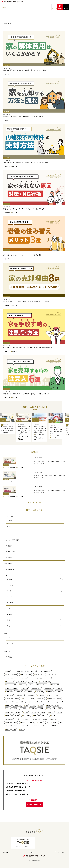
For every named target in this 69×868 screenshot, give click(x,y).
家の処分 (51, 712)
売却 (6, 575)
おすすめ (10, 643)
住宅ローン (8, 351)
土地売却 (24, 709)
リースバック (33, 681)
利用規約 (31, 852)
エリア (9, 638)
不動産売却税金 (49, 688)
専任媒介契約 (9, 719)
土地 (9, 608)
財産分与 (46, 726)
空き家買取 (26, 726)
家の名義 (60, 712)
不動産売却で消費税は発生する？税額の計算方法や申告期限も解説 (7, 428)
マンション (11, 585)
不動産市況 (9, 692)
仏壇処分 (32, 698)
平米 (18, 719)
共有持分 (8, 705)
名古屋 (49, 705)
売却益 (26, 712)
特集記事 (8, 651)
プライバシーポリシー (60, 852)
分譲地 (34, 705)
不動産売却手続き (36, 688)
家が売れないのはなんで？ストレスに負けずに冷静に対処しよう (26, 209)
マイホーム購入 (39, 674)
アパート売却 (17, 671)
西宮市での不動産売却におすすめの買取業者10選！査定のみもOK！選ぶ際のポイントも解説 (24, 430)
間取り (8, 729)
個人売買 (47, 702)
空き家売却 (8, 657)
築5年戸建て (36, 726)
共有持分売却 (18, 705)
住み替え (59, 698)
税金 (9, 626)
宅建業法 (10, 614)
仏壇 (24, 698)
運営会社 (6, 852)
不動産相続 (8, 563)
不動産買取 (20, 695)
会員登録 (60, 7)
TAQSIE (8, 671)
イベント (8, 534)
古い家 (41, 705)
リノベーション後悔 (11, 685)
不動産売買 (8, 558)
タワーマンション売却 (45, 671)
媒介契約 (34, 712)
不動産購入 (41, 695)
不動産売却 (6, 432)
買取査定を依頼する (34, 804)
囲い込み (57, 705)
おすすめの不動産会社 (10, 467)
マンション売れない (11, 678)
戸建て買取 (54, 719)
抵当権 (8, 722)
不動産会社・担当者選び (12, 688)
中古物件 (8, 698)
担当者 (9, 526)
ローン (9, 597)
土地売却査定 (9, 569)
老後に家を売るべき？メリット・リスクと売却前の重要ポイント (26, 255)
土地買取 (41, 709)
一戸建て (10, 603)
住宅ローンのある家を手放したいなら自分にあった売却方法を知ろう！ (28, 347)
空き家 (8, 726)
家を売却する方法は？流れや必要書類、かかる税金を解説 (23, 116)
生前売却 (41, 722)
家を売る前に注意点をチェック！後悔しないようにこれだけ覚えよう (27, 394)
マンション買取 (10, 681)
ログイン (55, 7)
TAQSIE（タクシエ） (12, 517)
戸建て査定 (44, 719)
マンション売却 (55, 436)
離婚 (15, 729)
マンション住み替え (52, 674)
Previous (2, 425)
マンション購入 (22, 681)
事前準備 (17, 698)
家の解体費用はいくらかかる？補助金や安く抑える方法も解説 (25, 70)
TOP (5, 24)
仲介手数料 (41, 698)
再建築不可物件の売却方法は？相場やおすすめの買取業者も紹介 (26, 163)
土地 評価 (15, 709)
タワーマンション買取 (11, 674)
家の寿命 (17, 716)
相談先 (54, 722)
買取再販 (54, 726)
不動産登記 (50, 692)
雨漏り (22, 729)
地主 (48, 709)
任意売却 (50, 698)
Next (67, 425)
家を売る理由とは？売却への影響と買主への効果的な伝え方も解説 (26, 301)
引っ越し (26, 719)
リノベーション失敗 (45, 681)
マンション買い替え (51, 678)
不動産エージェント (42, 685)
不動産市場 (59, 688)
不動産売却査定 (10, 552)
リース (9, 591)
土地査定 (32, 709)
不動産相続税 (9, 695)
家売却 (53, 716)
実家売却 (43, 712)
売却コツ (8, 712)
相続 (9, 620)
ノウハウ (10, 579)
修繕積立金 (38, 702)
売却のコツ (8, 166)
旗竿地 (15, 722)
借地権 (55, 702)
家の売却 (10, 24)
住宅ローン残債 (19, 702)
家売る (36, 716)
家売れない (44, 716)
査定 (6, 634)
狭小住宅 (32, 722)
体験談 (9, 521)
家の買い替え (27, 716)
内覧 (27, 705)
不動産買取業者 (30, 695)
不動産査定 (29, 692)
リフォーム (23, 685)
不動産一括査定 (55, 685)
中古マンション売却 (53, 695)
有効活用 (23, 722)
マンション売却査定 (12, 540)
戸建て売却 (54, 438)
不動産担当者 (19, 692)
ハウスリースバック (26, 674)
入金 (62, 702)
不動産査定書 (40, 692)
